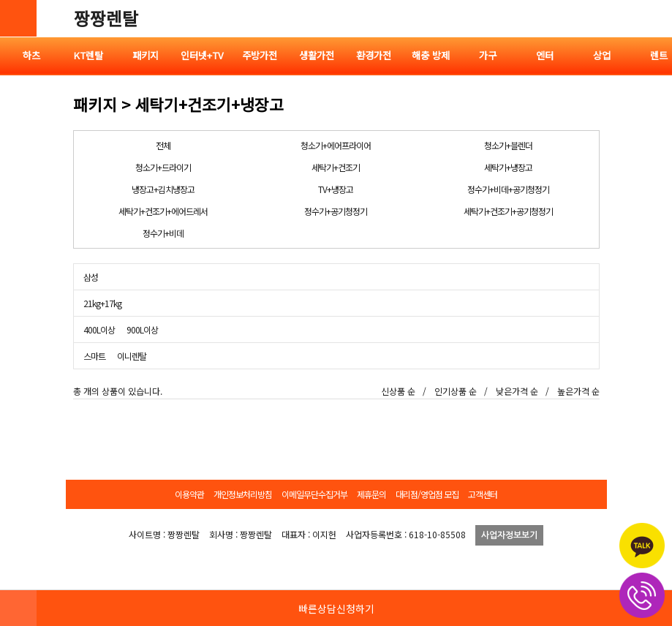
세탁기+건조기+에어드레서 (163, 211)
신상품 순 (398, 391)
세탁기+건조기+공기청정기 (508, 211)
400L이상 (99, 329)
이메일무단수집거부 (314, 494)
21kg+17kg (102, 303)
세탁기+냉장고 (508, 167)
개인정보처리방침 (243, 494)
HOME (18, 608)
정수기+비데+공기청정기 (508, 189)
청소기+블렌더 (508, 145)
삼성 (91, 277)
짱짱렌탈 (106, 18)
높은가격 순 (578, 391)
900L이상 (142, 329)
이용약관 (189, 494)
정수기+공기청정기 (336, 211)
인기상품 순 (456, 391)
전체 (163, 145)
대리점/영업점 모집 (427, 494)
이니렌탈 (132, 356)
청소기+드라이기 (163, 167)
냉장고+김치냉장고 (163, 189)
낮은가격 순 (517, 391)
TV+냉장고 (336, 189)
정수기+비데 (163, 233)
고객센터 (483, 494)
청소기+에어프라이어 (336, 145)
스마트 (94, 356)
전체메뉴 (654, 18)
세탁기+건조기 (336, 167)
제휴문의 (371, 494)
